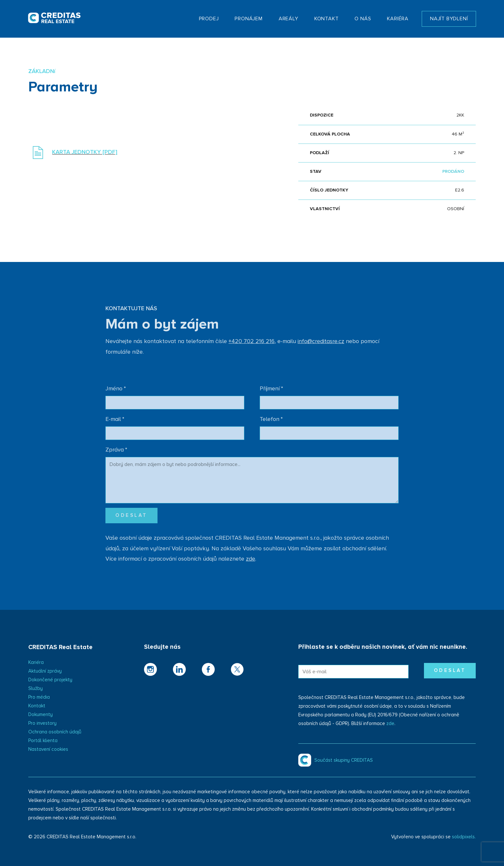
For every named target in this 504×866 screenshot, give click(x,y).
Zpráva (116, 450)
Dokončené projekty (50, 680)
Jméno (116, 389)
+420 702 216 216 (252, 341)
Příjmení (271, 389)
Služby (36, 689)
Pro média (39, 697)
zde (390, 724)
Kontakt (37, 706)
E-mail (115, 419)
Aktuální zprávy (45, 671)
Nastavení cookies (48, 749)
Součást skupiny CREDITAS (344, 760)
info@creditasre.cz (321, 341)
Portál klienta (43, 741)
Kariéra (36, 662)
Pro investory (42, 723)
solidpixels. (464, 837)
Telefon (271, 419)
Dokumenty (40, 715)
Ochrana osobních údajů (55, 732)
